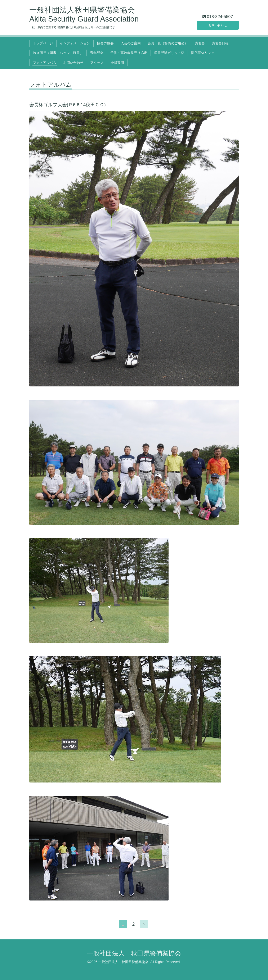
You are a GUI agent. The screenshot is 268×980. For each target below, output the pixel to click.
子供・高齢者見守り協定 (129, 53)
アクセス (97, 63)
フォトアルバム (45, 63)
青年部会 (97, 53)
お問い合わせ (218, 25)
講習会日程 (220, 43)
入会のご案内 (131, 43)
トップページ (43, 43)
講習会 (200, 43)
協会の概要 (105, 43)
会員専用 (117, 63)
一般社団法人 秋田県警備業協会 (134, 954)
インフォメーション (75, 43)
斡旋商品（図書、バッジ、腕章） (58, 53)
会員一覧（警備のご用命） (168, 43)
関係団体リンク (203, 53)
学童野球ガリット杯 (169, 53)
